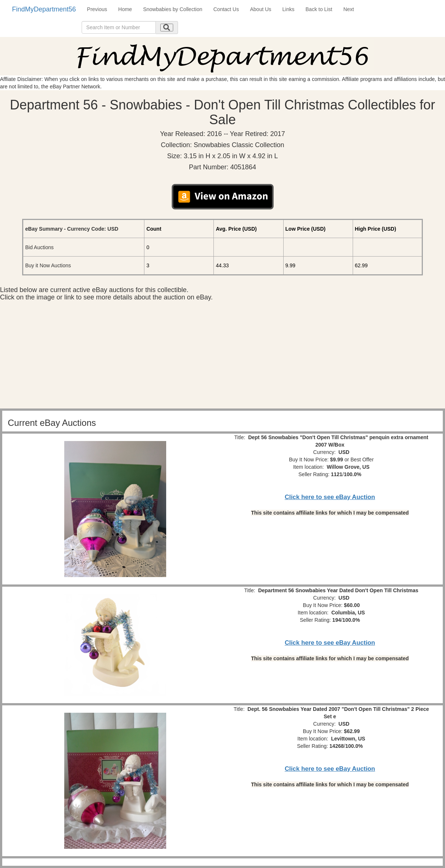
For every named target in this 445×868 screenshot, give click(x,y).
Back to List (319, 9)
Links (289, 9)
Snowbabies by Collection (172, 9)
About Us (261, 9)
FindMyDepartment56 (44, 9)
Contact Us (226, 9)
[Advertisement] (223, 357)
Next (349, 9)
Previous (97, 9)
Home (125, 9)
